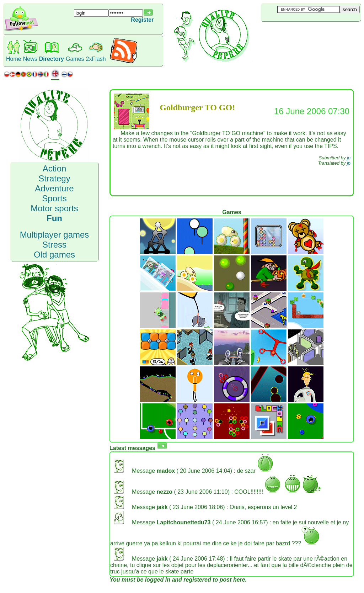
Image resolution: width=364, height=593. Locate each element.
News (30, 59)
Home (14, 59)
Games (75, 59)
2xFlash (96, 59)
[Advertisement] (303, 33)
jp (349, 158)
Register (142, 20)
